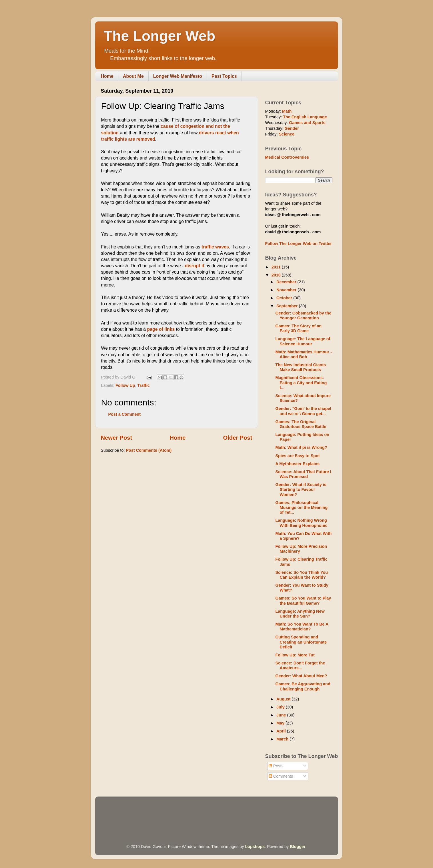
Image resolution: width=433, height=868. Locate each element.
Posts (276, 766)
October (285, 298)
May (281, 723)
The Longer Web (160, 36)
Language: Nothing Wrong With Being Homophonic (301, 523)
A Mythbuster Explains (297, 464)
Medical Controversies (287, 157)
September (288, 306)
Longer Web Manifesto (178, 76)
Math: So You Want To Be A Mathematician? (302, 627)
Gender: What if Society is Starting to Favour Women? (301, 490)
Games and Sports (307, 123)
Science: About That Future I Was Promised (303, 474)
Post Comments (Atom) (149, 450)
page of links (161, 329)
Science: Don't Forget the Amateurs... (300, 665)
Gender (292, 128)
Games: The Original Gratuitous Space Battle (301, 424)
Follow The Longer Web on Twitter (299, 244)
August (284, 699)
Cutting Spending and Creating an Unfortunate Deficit (301, 642)
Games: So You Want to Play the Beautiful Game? (303, 601)
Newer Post (117, 438)
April (282, 731)
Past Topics (224, 76)
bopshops (255, 847)
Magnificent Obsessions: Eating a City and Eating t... (301, 383)
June (282, 715)
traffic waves (215, 247)
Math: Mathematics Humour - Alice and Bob (304, 354)
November (287, 290)
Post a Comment (125, 414)
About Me (133, 76)
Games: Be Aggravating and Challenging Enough (303, 686)
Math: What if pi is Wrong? (301, 447)
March (283, 739)
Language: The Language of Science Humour (303, 341)
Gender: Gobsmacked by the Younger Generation (303, 315)
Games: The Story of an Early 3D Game (298, 328)
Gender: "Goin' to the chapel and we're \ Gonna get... (303, 411)
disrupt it (195, 266)
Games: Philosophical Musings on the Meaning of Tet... (301, 508)
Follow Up (125, 385)
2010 (277, 275)
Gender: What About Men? (301, 676)
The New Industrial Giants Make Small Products (301, 367)
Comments (281, 776)
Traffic (144, 385)
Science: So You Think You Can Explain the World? (302, 575)
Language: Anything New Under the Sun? (300, 614)
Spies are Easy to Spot (297, 456)
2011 (277, 267)
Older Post (238, 438)
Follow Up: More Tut (295, 655)
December (287, 282)
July (281, 707)
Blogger (298, 847)
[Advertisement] (205, 812)
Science (286, 134)
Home (107, 76)
